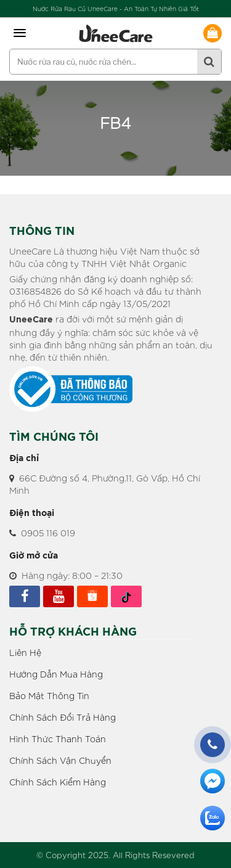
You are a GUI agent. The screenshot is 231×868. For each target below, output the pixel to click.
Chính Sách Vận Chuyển (60, 760)
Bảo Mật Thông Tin (49, 695)
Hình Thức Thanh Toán (58, 739)
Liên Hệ (25, 652)
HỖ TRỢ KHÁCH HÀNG (73, 633)
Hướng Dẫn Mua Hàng (56, 674)
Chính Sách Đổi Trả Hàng (63, 717)
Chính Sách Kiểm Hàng (58, 782)
